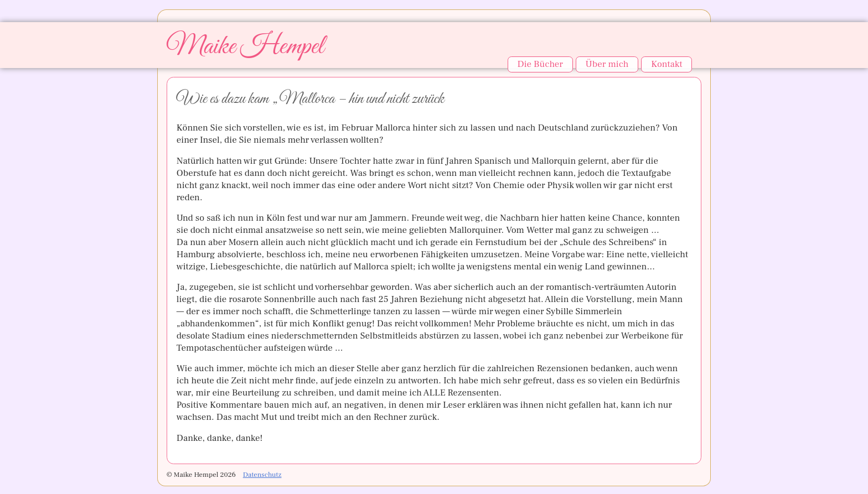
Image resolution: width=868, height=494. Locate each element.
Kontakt (666, 64)
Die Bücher (540, 64)
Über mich (607, 64)
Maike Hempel (245, 47)
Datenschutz (262, 475)
